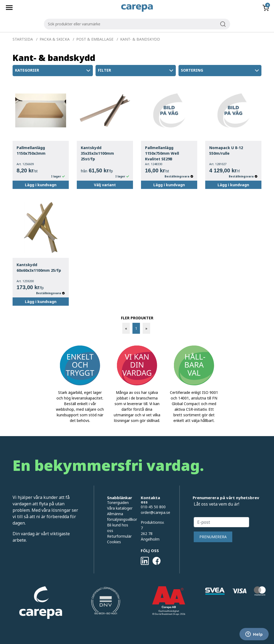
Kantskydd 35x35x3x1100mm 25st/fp (97, 153)
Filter (136, 71)
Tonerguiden (118, 503)
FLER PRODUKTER (137, 318)
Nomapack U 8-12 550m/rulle (226, 150)
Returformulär (119, 536)
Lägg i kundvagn (41, 185)
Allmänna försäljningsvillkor (120, 517)
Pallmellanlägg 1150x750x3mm (31, 150)
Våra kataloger (120, 508)
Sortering (220, 71)
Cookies (114, 542)
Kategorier (53, 71)
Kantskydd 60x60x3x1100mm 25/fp (39, 267)
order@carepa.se (155, 512)
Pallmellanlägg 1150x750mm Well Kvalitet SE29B (162, 153)
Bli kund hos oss (118, 528)
